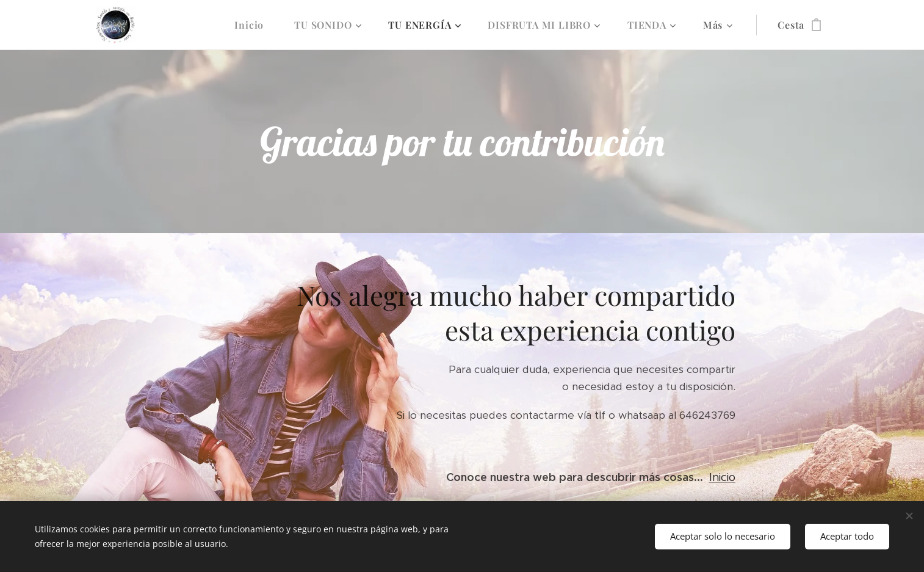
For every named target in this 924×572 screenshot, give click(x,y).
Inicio (722, 477)
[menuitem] (255, 25)
